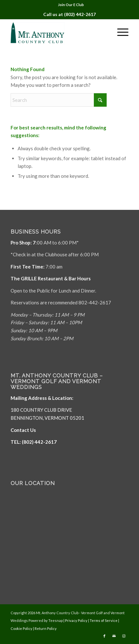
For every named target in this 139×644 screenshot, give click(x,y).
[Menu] (120, 32)
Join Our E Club (71, 5)
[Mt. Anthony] (58, 32)
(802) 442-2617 (80, 14)
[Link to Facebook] (104, 636)
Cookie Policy (21, 628)
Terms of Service (104, 620)
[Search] (59, 100)
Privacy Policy (76, 620)
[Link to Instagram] (124, 636)
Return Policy (46, 628)
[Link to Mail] (114, 636)
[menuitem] (71, 5)
